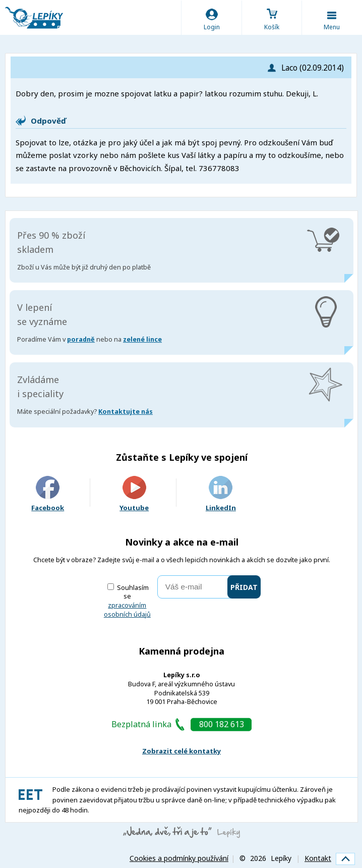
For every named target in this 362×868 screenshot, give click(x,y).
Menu (332, 27)
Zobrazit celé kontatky (182, 751)
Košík (272, 27)
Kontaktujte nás (126, 412)
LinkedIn (221, 494)
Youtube (134, 494)
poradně (81, 339)
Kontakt (318, 858)
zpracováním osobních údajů (127, 610)
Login (212, 27)
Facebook (48, 494)
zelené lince (142, 339)
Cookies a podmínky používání (179, 858)
